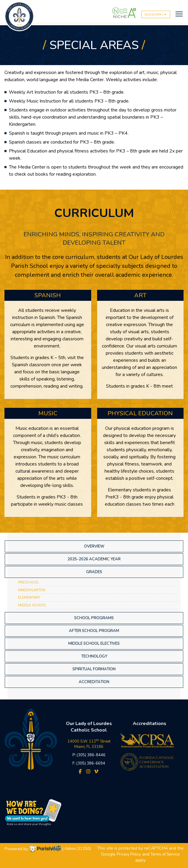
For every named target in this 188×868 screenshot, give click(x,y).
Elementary (29, 597)
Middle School (32, 605)
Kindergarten (32, 590)
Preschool (29, 582)
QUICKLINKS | (156, 14)
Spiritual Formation (94, 669)
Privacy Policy (129, 854)
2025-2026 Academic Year (94, 559)
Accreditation (94, 682)
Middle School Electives (94, 644)
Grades (94, 572)
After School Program (94, 631)
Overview (94, 546)
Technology (94, 656)
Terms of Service (165, 854)
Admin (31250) (78, 849)
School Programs (94, 618)
